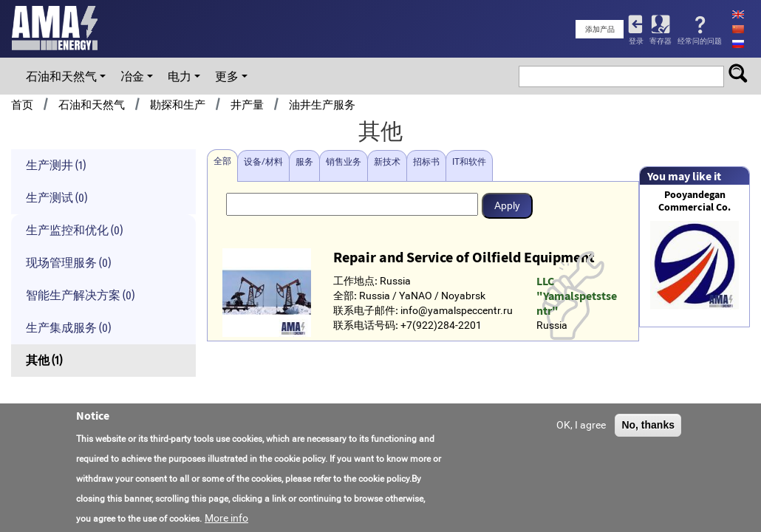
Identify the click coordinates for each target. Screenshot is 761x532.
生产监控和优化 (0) (74, 230)
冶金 (132, 76)
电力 (180, 76)
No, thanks (648, 426)
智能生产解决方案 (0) (80, 295)
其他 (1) (44, 360)
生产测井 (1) (56, 165)
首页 (22, 105)
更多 (227, 76)
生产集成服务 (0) (68, 328)
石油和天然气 (61, 76)
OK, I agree (581, 426)
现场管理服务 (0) (68, 263)
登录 (636, 41)
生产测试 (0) (57, 198)
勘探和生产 (178, 105)
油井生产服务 (322, 105)
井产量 (247, 105)
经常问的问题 (700, 41)
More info (226, 519)
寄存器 (661, 41)
